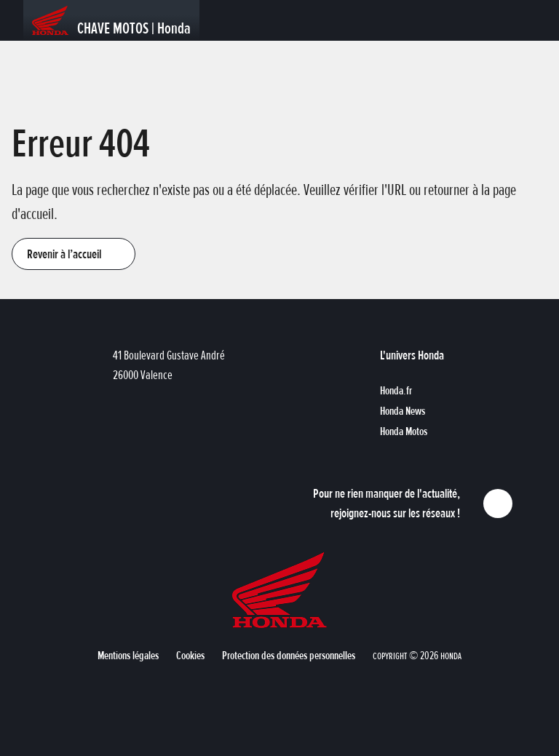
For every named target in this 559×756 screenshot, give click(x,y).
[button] (74, 254)
